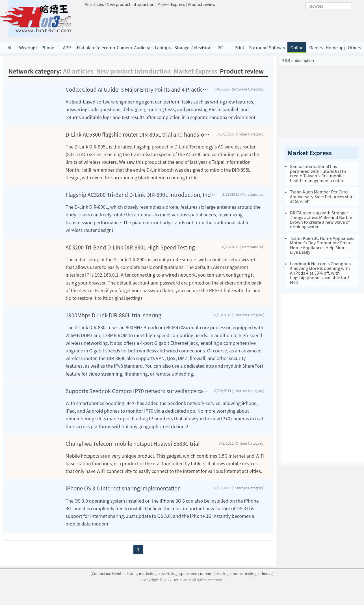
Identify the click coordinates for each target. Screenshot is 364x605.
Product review (201, 4)
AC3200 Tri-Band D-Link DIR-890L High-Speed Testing (130, 254)
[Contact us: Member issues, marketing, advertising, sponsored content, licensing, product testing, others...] (182, 587)
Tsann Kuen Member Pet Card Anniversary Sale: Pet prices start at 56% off (322, 196)
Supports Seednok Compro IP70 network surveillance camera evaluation (138, 398)
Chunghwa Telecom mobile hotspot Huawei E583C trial (133, 450)
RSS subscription (298, 60)
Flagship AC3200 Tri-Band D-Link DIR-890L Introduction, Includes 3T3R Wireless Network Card (142, 201)
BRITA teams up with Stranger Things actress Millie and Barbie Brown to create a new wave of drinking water (321, 220)
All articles (94, 4)
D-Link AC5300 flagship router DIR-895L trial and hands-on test (139, 141)
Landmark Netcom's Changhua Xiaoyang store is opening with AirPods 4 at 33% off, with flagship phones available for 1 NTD (320, 273)
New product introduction (131, 4)
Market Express (171, 4)
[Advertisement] (222, 23)
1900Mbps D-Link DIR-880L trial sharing (113, 322)
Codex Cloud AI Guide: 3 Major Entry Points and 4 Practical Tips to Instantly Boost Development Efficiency (138, 89)
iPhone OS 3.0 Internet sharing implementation (123, 502)
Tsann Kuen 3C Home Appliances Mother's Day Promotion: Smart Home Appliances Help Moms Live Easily (322, 245)
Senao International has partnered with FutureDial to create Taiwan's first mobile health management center (318, 173)
